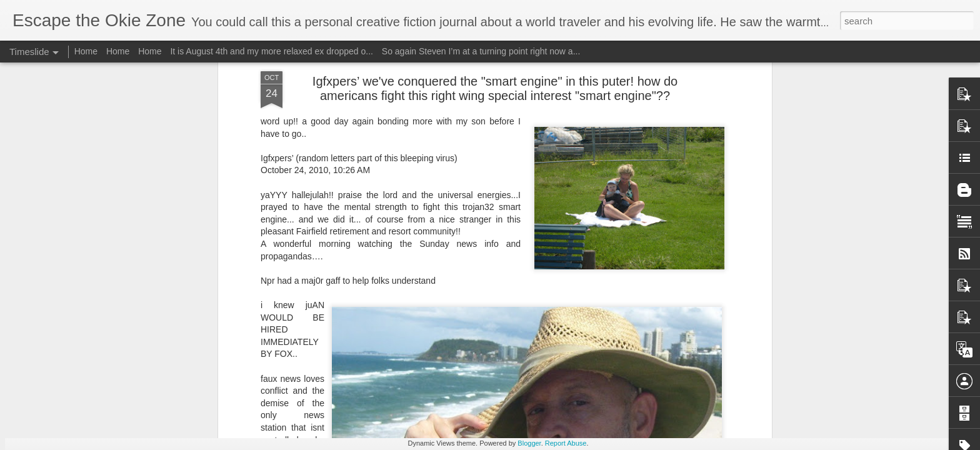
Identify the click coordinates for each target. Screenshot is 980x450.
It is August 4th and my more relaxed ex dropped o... (272, 51)
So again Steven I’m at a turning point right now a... (481, 51)
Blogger (529, 443)
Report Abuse (566, 443)
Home (86, 51)
